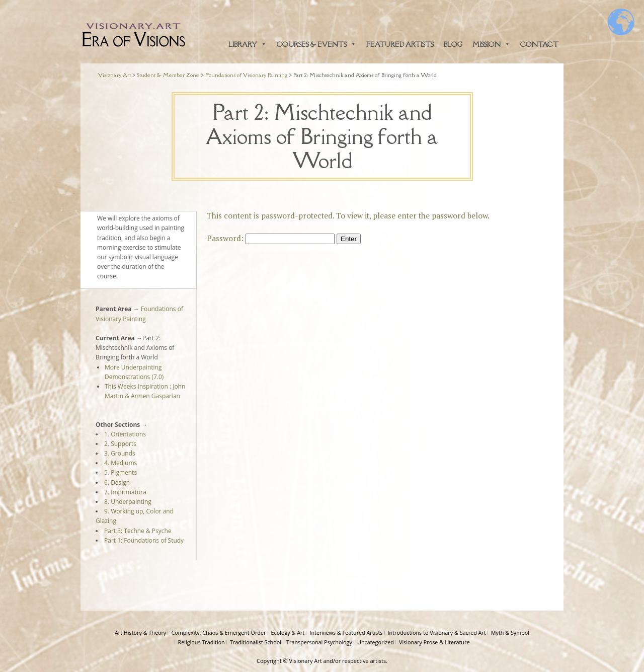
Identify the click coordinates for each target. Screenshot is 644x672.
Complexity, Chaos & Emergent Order (218, 632)
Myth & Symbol (510, 632)
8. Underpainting (128, 502)
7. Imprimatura (125, 492)
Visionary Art (306, 661)
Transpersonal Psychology (319, 642)
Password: (271, 238)
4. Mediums (120, 463)
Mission (491, 44)
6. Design (117, 482)
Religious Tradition (202, 642)
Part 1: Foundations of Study (144, 540)
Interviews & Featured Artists (346, 632)
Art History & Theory (140, 632)
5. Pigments (120, 472)
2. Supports (120, 444)
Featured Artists (400, 44)
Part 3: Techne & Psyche (138, 531)
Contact (539, 44)
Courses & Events (316, 44)
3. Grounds (120, 453)
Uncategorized (376, 642)
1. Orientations (125, 434)
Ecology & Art (288, 632)
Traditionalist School (256, 642)
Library (248, 44)
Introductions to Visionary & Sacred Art (437, 632)
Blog (453, 44)
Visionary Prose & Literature (434, 642)
